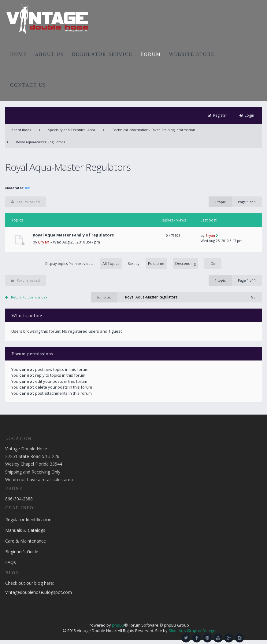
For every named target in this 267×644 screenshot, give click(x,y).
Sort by (163, 263)
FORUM (151, 54)
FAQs (11, 562)
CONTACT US (28, 85)
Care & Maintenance (26, 541)
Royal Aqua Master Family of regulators (73, 235)
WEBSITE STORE (192, 54)
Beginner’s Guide (22, 552)
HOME (19, 54)
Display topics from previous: (83, 263)
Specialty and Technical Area (72, 130)
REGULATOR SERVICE (102, 54)
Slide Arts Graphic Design (192, 631)
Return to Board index (29, 297)
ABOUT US (49, 54)
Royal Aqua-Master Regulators (40, 142)
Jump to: (104, 297)
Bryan (44, 242)
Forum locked (26, 202)
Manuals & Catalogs (25, 530)
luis (28, 188)
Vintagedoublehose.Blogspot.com (39, 592)
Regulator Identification (28, 520)
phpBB (118, 625)
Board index (21, 130)
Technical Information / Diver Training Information (154, 130)
